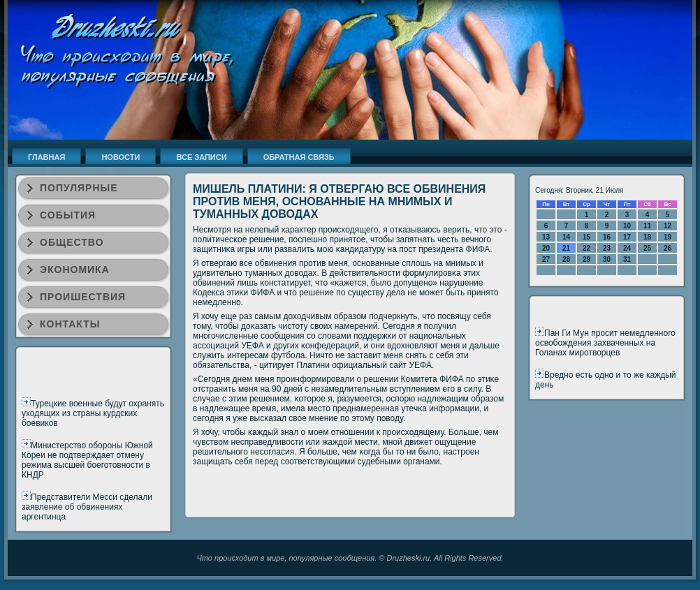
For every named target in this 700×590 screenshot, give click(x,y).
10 (627, 226)
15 (586, 237)
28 (566, 259)
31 (627, 259)
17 (627, 237)
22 (586, 248)
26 (668, 248)
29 (586, 259)
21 (566, 248)
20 (546, 248)
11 (647, 226)
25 (647, 248)
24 (627, 248)
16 (607, 237)
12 (668, 226)
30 (607, 259)
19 (668, 237)
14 (566, 237)
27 (546, 259)
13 (546, 237)
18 (647, 237)
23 (607, 248)
